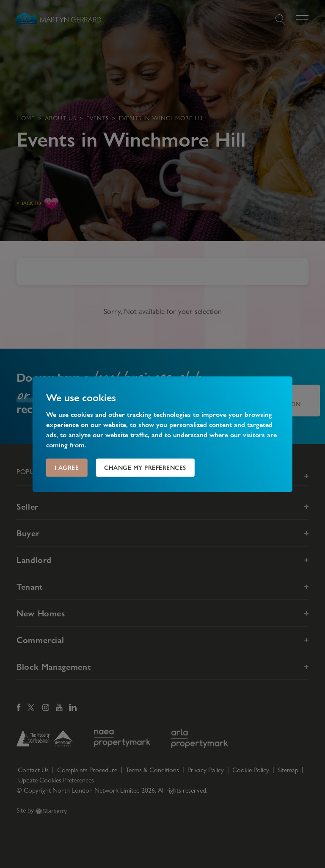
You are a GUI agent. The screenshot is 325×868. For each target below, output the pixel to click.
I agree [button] (67, 467)
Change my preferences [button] (145, 467)
